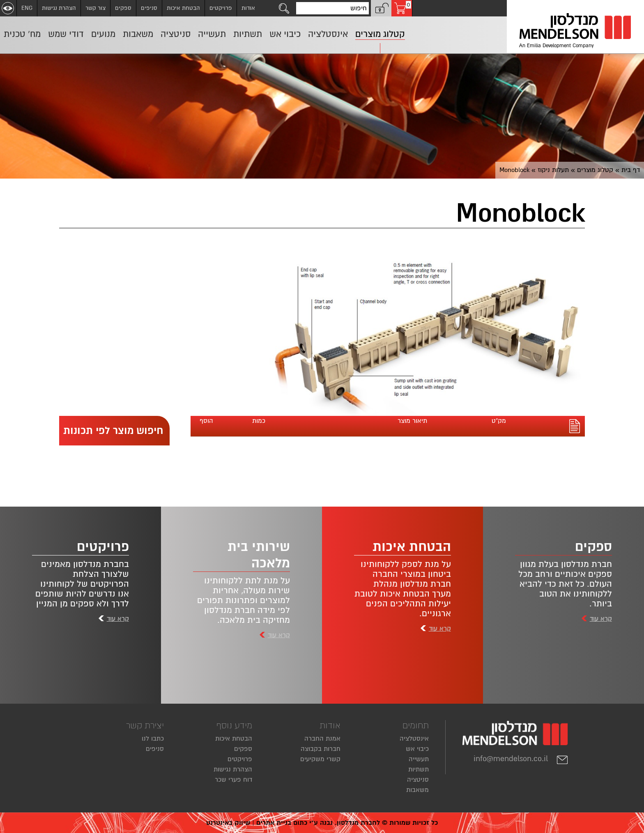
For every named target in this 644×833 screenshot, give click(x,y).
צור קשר (95, 8)
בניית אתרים (274, 823)
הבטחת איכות (183, 8)
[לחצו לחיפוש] (284, 8)
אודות (248, 8)
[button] (381, 8)
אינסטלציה (414, 739)
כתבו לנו (153, 739)
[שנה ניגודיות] (8, 8)
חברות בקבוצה (321, 749)
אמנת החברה (322, 739)
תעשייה (419, 759)
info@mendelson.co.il (521, 759)
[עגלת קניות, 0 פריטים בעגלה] (402, 8)
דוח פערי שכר (233, 780)
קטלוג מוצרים (595, 170)
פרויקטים (221, 8)
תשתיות (419, 769)
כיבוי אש (417, 749)
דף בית (631, 170)
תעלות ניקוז (553, 170)
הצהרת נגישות (59, 8)
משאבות (417, 790)
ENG (27, 8)
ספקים (123, 8)
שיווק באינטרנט (228, 823)
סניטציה (418, 780)
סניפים (149, 8)
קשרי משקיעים (320, 759)
